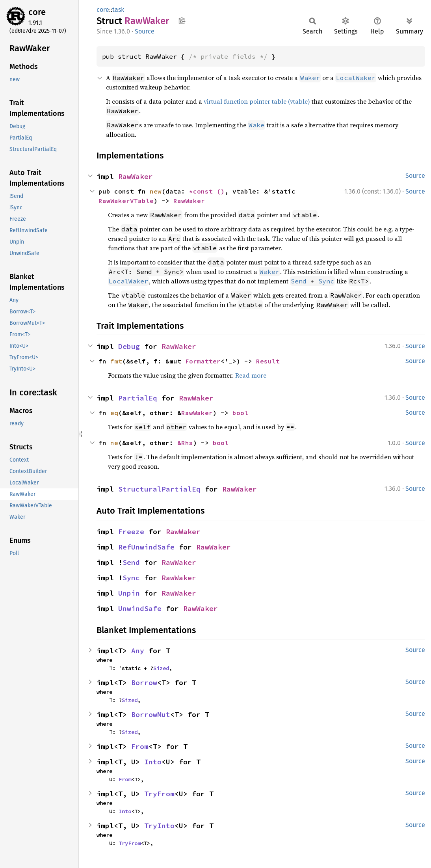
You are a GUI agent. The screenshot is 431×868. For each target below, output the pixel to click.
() (221, 191)
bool (240, 413)
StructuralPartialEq (159, 489)
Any (138, 651)
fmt (116, 361)
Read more (251, 375)
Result (268, 361)
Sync (326, 281)
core (37, 12)
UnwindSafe (140, 608)
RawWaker (136, 176)
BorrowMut (151, 714)
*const (203, 191)
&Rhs (185, 443)
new (156, 191)
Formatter (203, 361)
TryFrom (159, 794)
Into (153, 762)
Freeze (131, 532)
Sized (161, 668)
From (140, 746)
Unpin (129, 593)
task (118, 10)
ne (114, 443)
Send (299, 281)
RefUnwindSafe (146, 547)
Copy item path (182, 20)
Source (145, 31)
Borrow (144, 683)
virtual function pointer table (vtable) (257, 101)
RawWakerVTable (126, 201)
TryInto (159, 826)
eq (114, 413)
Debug (129, 346)
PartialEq (138, 398)
